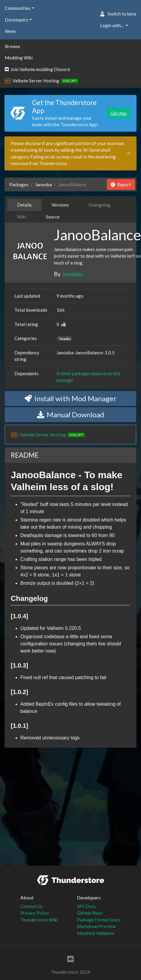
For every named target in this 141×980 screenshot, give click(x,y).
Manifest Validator (96, 933)
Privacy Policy (35, 913)
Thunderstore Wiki (39, 920)
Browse (12, 46)
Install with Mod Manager (70, 398)
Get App (119, 113)
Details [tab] (24, 205)
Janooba (43, 184)
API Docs (86, 906)
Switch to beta (118, 14)
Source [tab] (53, 217)
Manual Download (71, 414)
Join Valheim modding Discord (37, 69)
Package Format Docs (99, 920)
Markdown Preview (96, 926)
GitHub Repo (90, 913)
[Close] (129, 153)
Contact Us (31, 906)
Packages (19, 184)
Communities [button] (18, 8)
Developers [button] (16, 20)
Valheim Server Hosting (36, 81)
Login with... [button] (112, 25)
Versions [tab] (60, 205)
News (10, 31)
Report (121, 184)
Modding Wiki (19, 58)
